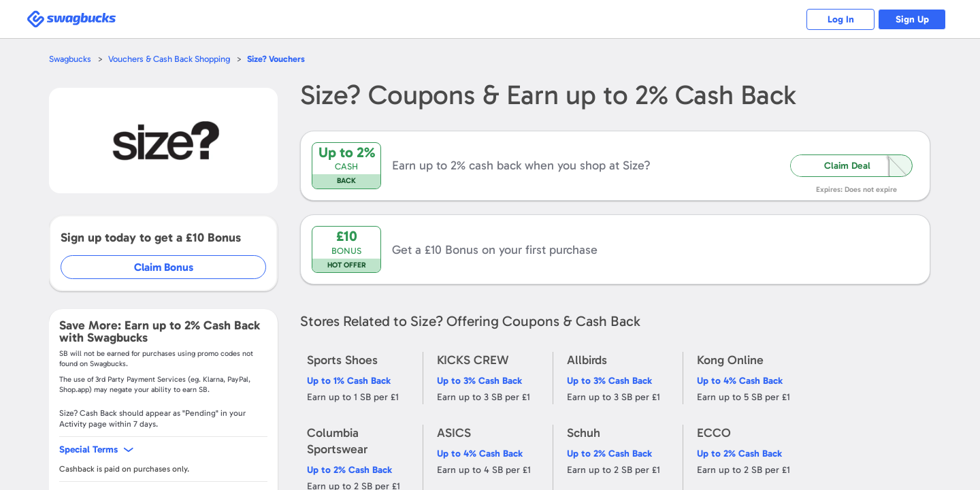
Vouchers (276, 59)
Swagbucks (70, 59)
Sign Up (912, 19)
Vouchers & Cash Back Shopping (169, 59)
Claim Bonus (164, 267)
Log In (841, 19)
